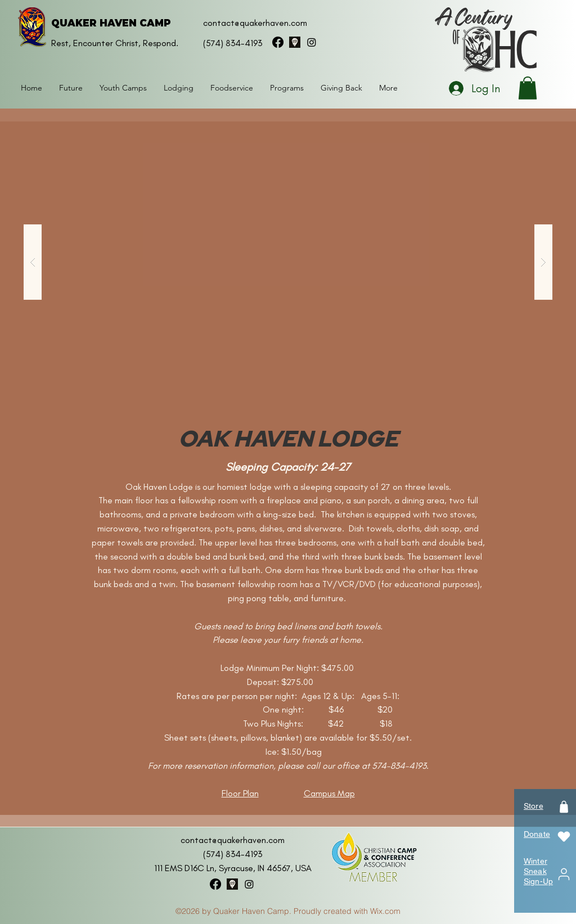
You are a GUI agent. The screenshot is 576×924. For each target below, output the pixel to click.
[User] (564, 874)
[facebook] (278, 42)
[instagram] (312, 42)
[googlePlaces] (295, 42)
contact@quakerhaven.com (255, 23)
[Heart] (564, 837)
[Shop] (564, 806)
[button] (179, 88)
